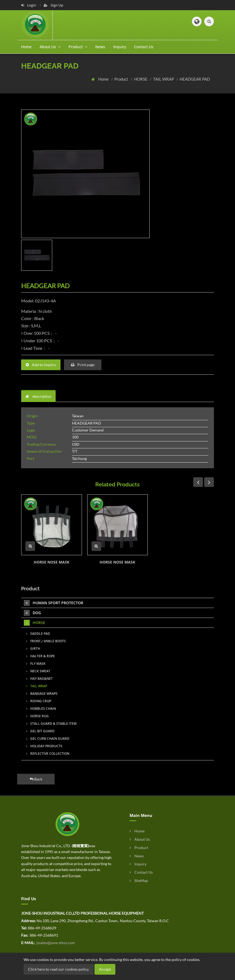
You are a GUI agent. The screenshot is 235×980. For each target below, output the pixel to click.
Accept (105, 969)
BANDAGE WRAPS (42, 694)
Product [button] (78, 47)
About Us (140, 839)
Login (29, 5)
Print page (83, 365)
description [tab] (38, 396)
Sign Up (53, 5)
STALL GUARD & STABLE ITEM (51, 724)
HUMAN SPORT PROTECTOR (54, 603)
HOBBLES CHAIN (41, 709)
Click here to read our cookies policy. (59, 969)
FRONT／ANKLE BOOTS (46, 641)
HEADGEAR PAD (195, 79)
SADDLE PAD (38, 634)
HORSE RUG (37, 716)
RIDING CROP (39, 701)
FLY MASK (36, 664)
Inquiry (120, 47)
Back (36, 779)
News (100, 47)
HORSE (141, 79)
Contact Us (144, 47)
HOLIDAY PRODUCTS (44, 746)
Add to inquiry (41, 365)
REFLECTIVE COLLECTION (48, 754)
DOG (32, 613)
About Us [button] (50, 47)
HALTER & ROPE (41, 656)
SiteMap (139, 881)
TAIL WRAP (164, 79)
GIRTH (33, 649)
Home (26, 47)
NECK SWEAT (38, 671)
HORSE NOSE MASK (52, 562)
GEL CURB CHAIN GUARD (48, 739)
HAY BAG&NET (39, 679)
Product (122, 79)
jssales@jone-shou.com (55, 943)
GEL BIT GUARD (40, 731)
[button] (197, 21)
